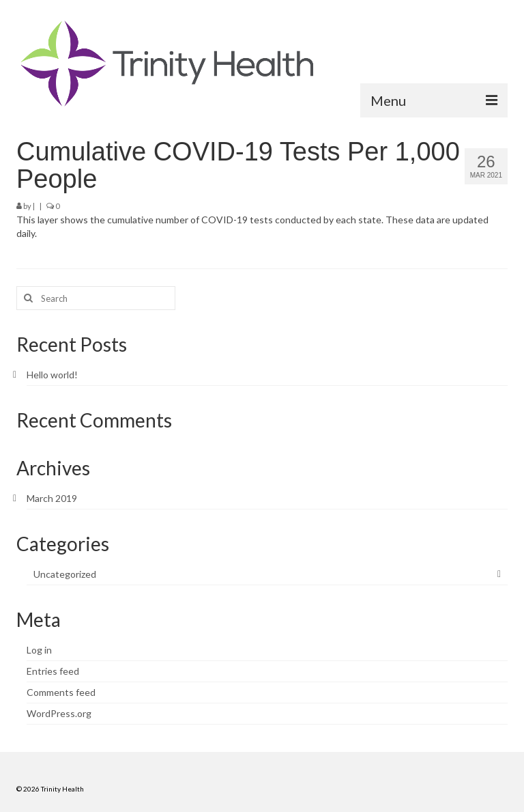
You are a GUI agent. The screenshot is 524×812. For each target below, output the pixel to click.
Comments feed (61, 692)
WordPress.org (59, 713)
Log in (39, 650)
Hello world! (52, 375)
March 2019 (52, 498)
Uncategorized (65, 574)
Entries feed (53, 671)
